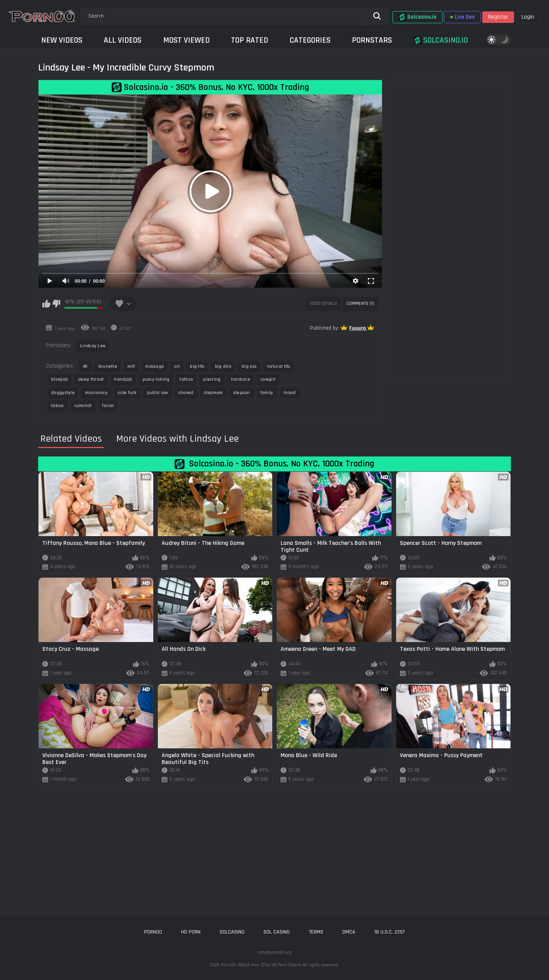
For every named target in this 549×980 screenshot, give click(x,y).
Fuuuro (358, 328)
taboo (58, 406)
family (267, 393)
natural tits (279, 366)
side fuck (127, 393)
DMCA (349, 932)
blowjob (59, 379)
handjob (123, 379)
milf (131, 366)
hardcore (241, 379)
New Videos (62, 40)
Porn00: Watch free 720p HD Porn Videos (261, 965)
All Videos (123, 40)
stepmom (213, 393)
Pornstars (372, 40)
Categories (310, 40)
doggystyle (63, 393)
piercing (212, 379)
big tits (197, 366)
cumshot (83, 406)
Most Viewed (186, 40)
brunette (108, 366)
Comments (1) (360, 303)
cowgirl (268, 379)
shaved (186, 393)
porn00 (153, 932)
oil (177, 366)
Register (498, 17)
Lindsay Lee (93, 346)
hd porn (191, 932)
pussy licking (156, 379)
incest (290, 393)
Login (528, 17)
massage (155, 366)
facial (108, 406)
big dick (223, 366)
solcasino (232, 932)
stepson (242, 393)
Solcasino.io (417, 17)
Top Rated (250, 40)
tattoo (186, 379)
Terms (316, 932)
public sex (158, 393)
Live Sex (462, 17)
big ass (249, 366)
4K (85, 366)
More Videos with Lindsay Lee (177, 439)
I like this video (46, 304)
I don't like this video (56, 304)
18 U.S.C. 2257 (390, 932)
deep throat (91, 379)
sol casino (277, 932)
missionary (96, 393)
